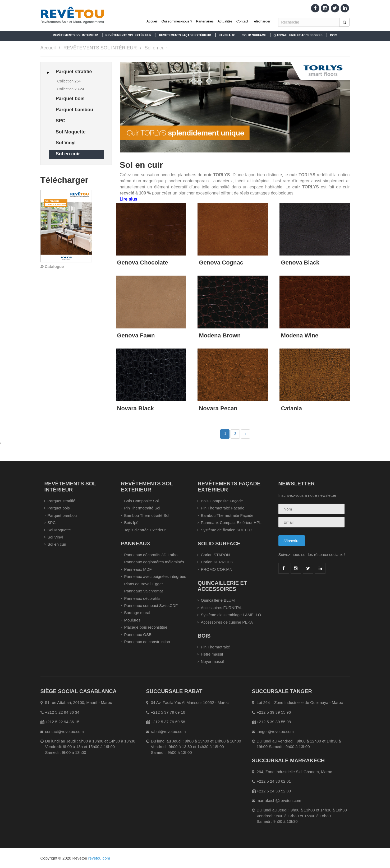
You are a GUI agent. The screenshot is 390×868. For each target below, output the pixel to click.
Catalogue (54, 266)
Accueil (152, 21)
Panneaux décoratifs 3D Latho (151, 555)
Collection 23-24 (71, 89)
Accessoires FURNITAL (221, 608)
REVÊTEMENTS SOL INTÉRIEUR (75, 35)
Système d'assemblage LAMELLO (231, 615)
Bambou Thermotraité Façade (227, 515)
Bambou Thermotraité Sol (147, 515)
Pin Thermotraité (215, 647)
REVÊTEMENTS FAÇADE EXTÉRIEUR (185, 35)
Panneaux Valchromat (143, 591)
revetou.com (99, 858)
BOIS (334, 35)
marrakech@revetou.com (279, 800)
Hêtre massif (212, 654)
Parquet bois (59, 508)
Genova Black (300, 263)
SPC (52, 523)
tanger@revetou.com (275, 732)
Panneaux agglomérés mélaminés (154, 562)
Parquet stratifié (61, 501)
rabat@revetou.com (168, 732)
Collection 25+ (69, 81)
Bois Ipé (131, 523)
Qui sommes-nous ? (177, 21)
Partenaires (205, 21)
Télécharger (261, 21)
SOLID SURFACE (254, 35)
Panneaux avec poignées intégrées (155, 576)
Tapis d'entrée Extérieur (145, 530)
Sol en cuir (156, 48)
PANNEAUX (227, 35)
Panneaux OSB (138, 635)
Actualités (225, 21)
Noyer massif (212, 662)
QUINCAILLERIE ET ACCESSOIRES (298, 35)
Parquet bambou (62, 515)
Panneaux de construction (147, 642)
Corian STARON (215, 555)
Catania (291, 408)
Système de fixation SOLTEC (226, 530)
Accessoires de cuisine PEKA (227, 622)
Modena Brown (220, 335)
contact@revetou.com (65, 732)
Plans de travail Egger (143, 584)
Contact (242, 21)
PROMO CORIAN (216, 569)
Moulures (132, 620)
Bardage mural (137, 613)
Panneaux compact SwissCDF (151, 605)
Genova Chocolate (143, 263)
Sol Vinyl (55, 537)
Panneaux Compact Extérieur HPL (231, 523)
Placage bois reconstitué (146, 627)
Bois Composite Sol (141, 501)
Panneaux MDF (138, 569)
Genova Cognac (221, 263)
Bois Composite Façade (222, 501)
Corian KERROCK (217, 562)
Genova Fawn (136, 335)
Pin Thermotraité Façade (222, 508)
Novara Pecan (218, 408)
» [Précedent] (246, 434)
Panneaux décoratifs (142, 598)
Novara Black (136, 408)
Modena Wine (300, 335)
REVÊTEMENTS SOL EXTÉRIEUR (129, 35)
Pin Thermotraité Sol (142, 508)
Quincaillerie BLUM (218, 600)
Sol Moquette (59, 530)
